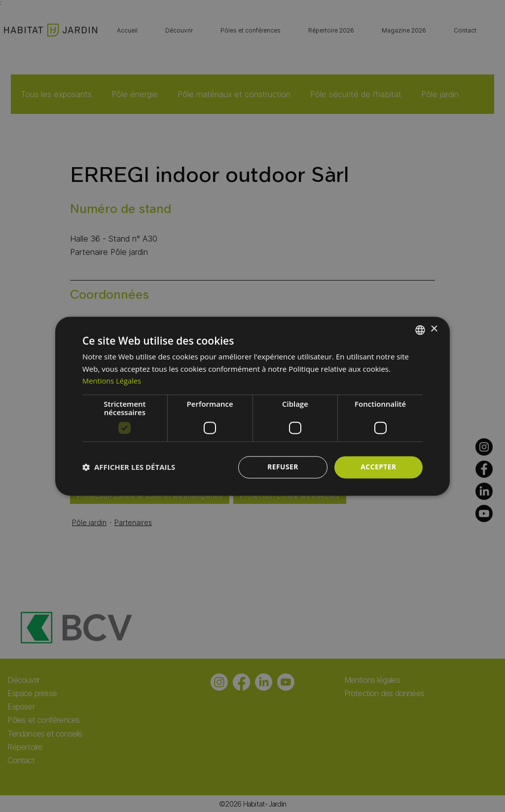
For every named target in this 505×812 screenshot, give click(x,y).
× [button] (434, 329)
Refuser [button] (283, 467)
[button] (129, 467)
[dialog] (252, 406)
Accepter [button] (379, 467)
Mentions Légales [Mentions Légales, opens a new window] (112, 381)
